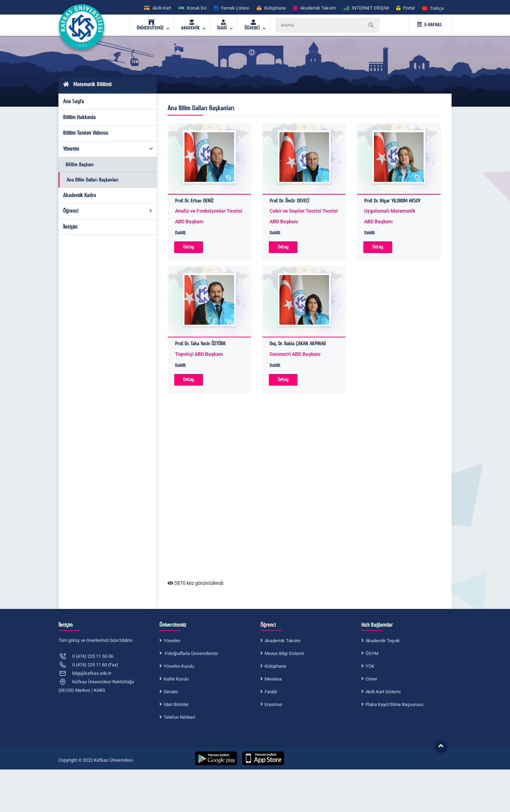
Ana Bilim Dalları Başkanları (92, 180)
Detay (189, 247)
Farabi (271, 692)
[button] (433, 8)
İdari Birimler (176, 704)
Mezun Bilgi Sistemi (284, 653)
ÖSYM (372, 653)
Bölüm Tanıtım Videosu (86, 133)
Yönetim (108, 149)
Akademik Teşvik (383, 641)
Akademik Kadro (80, 195)
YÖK (370, 666)
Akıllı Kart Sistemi (383, 692)
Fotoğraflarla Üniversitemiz (191, 653)
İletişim (70, 227)
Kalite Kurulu (176, 679)
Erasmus (273, 704)
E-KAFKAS (429, 25)
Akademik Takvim (282, 641)
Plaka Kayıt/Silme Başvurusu (394, 704)
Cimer (371, 679)
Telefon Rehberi (179, 717)
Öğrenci (108, 211)
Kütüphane (275, 666)
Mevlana (273, 679)
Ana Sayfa (73, 101)
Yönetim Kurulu (179, 666)
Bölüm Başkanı (80, 165)
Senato (171, 692)
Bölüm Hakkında (79, 117)
